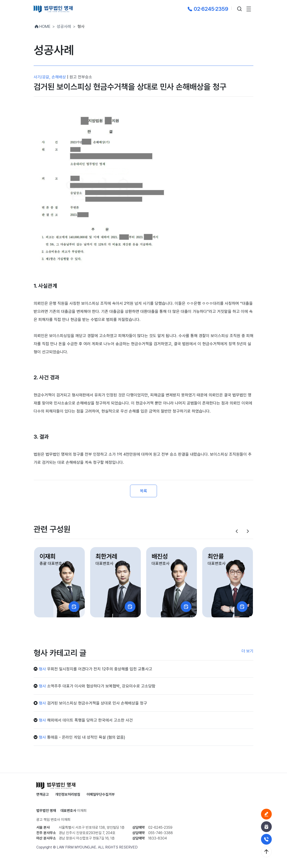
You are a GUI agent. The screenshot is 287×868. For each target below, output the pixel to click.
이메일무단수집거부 (101, 794)
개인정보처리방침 (68, 794)
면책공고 (43, 794)
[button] (237, 531)
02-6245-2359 (160, 827)
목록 (143, 491)
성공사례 (64, 26)
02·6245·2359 (207, 9)
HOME (42, 26)
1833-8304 (158, 838)
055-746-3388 (161, 833)
